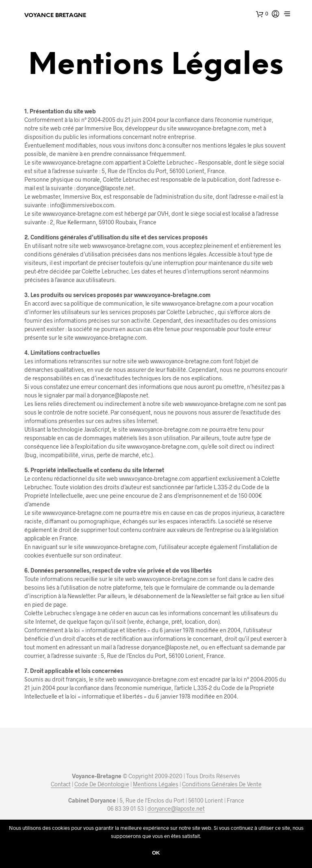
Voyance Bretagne (55, 16)
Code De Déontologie (102, 784)
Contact (61, 784)
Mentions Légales (156, 784)
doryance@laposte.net (176, 809)
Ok (156, 853)
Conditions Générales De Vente (222, 784)
